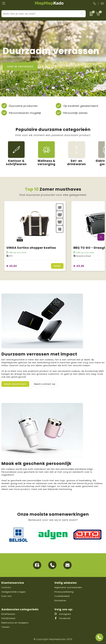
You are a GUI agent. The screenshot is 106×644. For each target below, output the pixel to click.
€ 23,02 (12, 266)
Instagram (63, 614)
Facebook (62, 618)
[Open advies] (99, 637)
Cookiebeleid (62, 596)
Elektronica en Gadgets (15, 623)
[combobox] (40, 14)
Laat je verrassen (20, 66)
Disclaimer (60, 600)
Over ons (6, 596)
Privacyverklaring (64, 592)
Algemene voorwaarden (68, 587)
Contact (6, 587)
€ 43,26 (79, 266)
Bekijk (57, 266)
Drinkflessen (8, 614)
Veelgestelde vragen (14, 592)
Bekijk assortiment (15, 384)
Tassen (6, 627)
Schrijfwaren (8, 618)
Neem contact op (45, 384)
